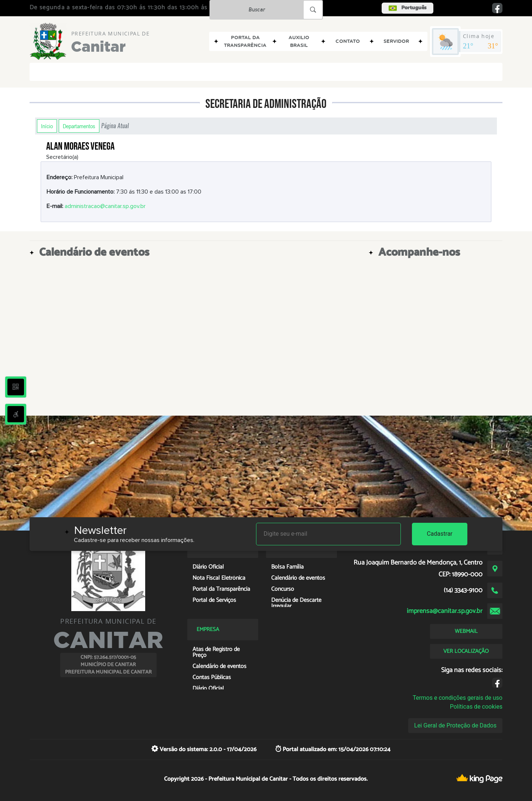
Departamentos (79, 126)
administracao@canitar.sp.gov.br (105, 206)
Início (47, 126)
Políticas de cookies (476, 707)
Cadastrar (440, 534)
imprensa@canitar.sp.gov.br (445, 611)
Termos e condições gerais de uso (458, 698)
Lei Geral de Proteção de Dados (455, 725)
